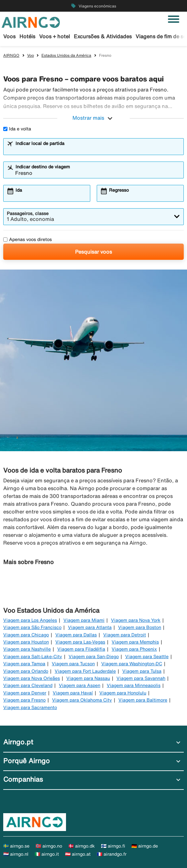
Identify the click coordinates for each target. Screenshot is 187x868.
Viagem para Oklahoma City (82, 700)
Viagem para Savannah (141, 678)
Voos (9, 36)
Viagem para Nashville (27, 649)
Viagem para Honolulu (123, 693)
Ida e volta (17, 129)
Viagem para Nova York (136, 620)
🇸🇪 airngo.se (16, 846)
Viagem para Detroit (125, 635)
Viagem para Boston (140, 627)
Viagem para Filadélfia (81, 649)
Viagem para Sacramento (30, 707)
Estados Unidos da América (66, 55)
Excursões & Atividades (103, 36)
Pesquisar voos (93, 252)
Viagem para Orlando (26, 671)
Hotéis (27, 36)
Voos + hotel (55, 36)
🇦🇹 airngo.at (78, 854)
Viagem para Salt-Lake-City (33, 657)
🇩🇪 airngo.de (145, 846)
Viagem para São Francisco (32, 627)
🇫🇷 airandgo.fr (112, 854)
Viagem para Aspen (80, 685)
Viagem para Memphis (135, 642)
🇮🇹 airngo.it (47, 854)
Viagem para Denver (25, 693)
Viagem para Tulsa (142, 671)
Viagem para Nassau (88, 678)
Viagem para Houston (26, 642)
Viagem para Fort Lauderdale (85, 671)
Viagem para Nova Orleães (32, 678)
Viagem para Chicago (26, 635)
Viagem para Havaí (73, 693)
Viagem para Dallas (76, 635)
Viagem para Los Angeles (30, 620)
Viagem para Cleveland (28, 685)
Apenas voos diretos (27, 239)
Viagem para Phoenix (134, 649)
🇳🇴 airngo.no (49, 846)
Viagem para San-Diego (94, 657)
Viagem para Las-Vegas (80, 642)
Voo (31, 55)
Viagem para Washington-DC (132, 664)
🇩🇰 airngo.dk (82, 846)
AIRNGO (11, 55)
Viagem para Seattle (147, 657)
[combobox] (98, 150)
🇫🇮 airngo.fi (113, 846)
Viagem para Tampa (24, 664)
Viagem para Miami (84, 620)
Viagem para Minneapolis (134, 685)
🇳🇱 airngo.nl (16, 854)
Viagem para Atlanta (90, 627)
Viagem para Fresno (24, 700)
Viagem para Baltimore (143, 700)
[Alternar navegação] (174, 19)
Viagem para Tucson (73, 664)
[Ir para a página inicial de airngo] (31, 22)
